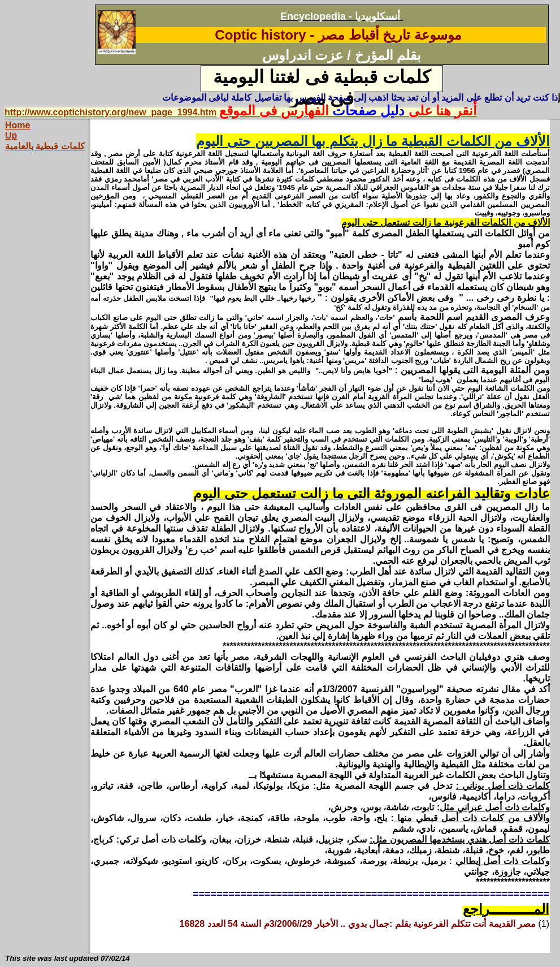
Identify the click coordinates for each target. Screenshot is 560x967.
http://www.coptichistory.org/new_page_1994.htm (110, 112)
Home (18, 125)
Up (11, 135)
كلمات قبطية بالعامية (45, 146)
